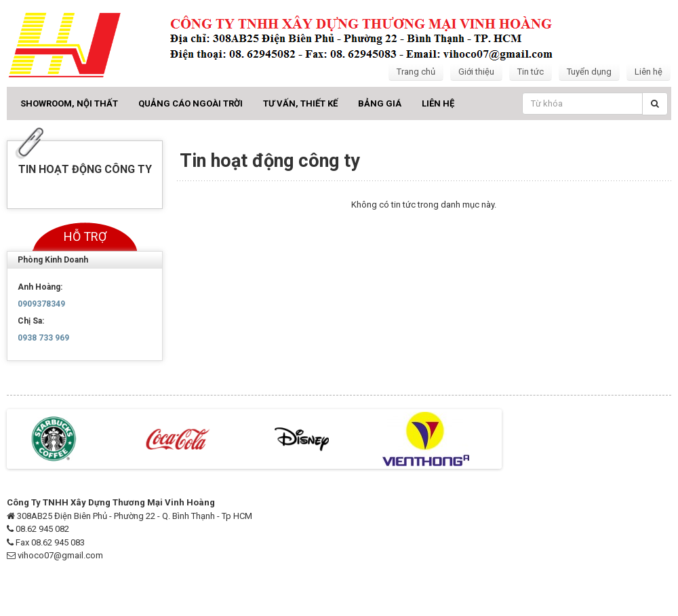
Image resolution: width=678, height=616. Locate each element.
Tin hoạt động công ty (85, 169)
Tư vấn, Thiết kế (300, 103)
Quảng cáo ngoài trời (191, 103)
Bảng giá (380, 103)
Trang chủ (416, 72)
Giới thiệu (476, 72)
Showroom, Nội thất (69, 103)
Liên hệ (649, 72)
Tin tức (531, 72)
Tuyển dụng (589, 72)
